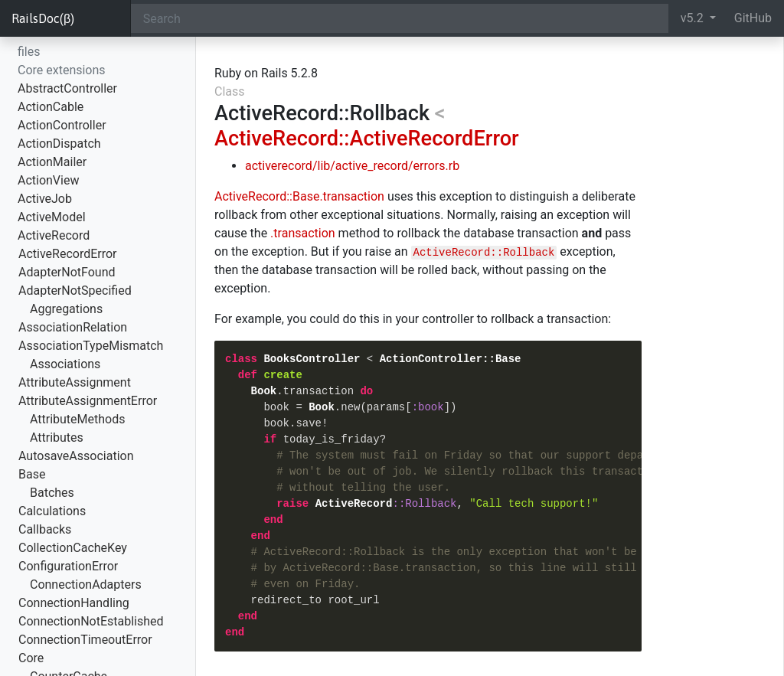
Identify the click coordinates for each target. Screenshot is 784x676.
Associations (65, 364)
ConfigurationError (68, 566)
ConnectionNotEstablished (91, 621)
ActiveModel (52, 217)
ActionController (62, 125)
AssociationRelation (73, 327)
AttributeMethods (78, 419)
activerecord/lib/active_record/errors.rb (352, 166)
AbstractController (67, 88)
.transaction (303, 233)
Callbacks (45, 529)
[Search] (400, 18)
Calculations (52, 511)
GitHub (753, 18)
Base (32, 474)
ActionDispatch (59, 144)
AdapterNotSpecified (75, 291)
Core (31, 658)
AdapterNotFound (67, 272)
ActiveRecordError (68, 254)
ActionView (48, 180)
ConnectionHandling (74, 603)
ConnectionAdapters (86, 585)
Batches (52, 493)
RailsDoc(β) (43, 18)
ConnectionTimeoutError (85, 640)
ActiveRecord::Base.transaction (299, 196)
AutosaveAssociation (76, 456)
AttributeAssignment (75, 382)
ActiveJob (45, 199)
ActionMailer (52, 162)
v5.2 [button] (694, 18)
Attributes (57, 438)
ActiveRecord (54, 235)
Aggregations (66, 309)
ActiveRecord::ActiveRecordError (367, 139)
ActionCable (51, 107)
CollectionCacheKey (73, 548)
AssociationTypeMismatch (91, 346)
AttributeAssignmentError (88, 401)
